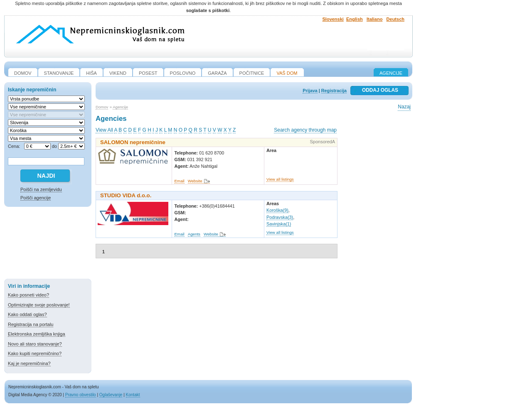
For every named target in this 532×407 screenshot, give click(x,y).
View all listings (280, 179)
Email (179, 181)
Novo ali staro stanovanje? (35, 344)
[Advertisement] (48, 244)
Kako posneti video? (28, 295)
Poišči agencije (36, 198)
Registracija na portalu (31, 324)
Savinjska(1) (279, 224)
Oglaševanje (111, 395)
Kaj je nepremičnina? (29, 363)
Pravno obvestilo (81, 395)
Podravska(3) (280, 217)
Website (195, 181)
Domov (102, 107)
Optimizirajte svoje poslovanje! (39, 305)
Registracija (334, 91)
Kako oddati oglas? (27, 314)
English (355, 19)
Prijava (310, 91)
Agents (194, 234)
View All (104, 130)
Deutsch (395, 19)
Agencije (391, 73)
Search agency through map (305, 130)
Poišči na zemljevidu (41, 189)
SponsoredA (322, 142)
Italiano (375, 19)
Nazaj (404, 107)
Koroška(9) (277, 210)
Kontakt (133, 395)
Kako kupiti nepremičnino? (35, 353)
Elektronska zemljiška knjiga (37, 334)
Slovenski (333, 19)
